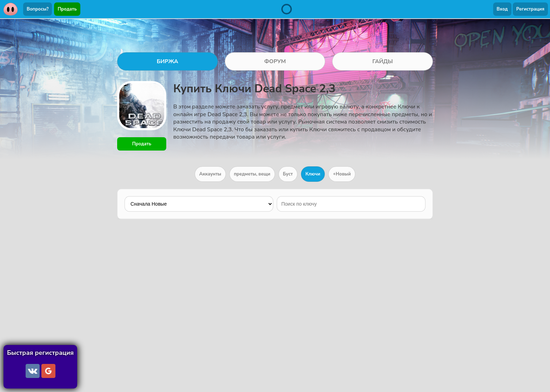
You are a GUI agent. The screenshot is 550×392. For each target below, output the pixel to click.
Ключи (313, 174)
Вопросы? (38, 9)
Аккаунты (210, 174)
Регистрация (530, 9)
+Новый (342, 174)
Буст (288, 174)
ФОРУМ (275, 61)
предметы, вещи (252, 174)
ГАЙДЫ (383, 61)
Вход (502, 9)
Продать (67, 9)
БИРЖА (167, 61)
